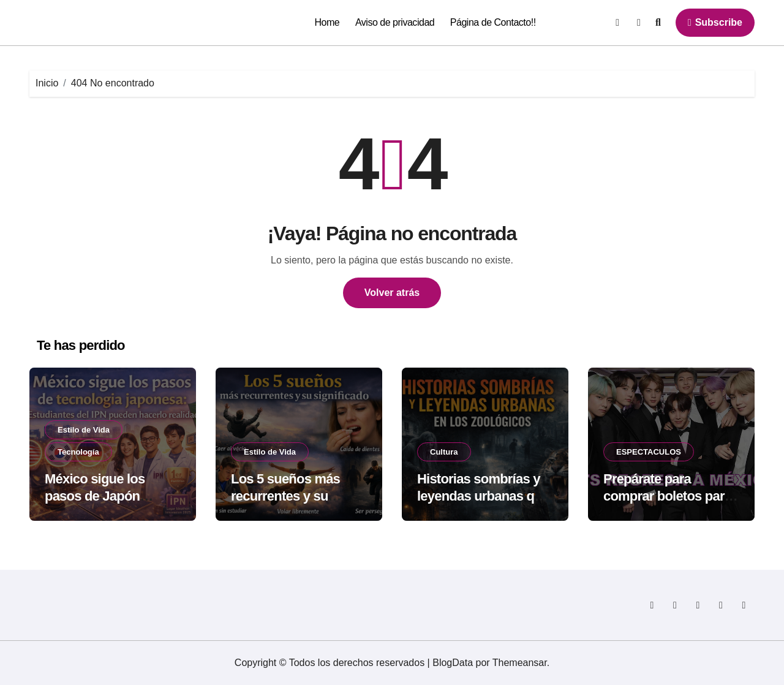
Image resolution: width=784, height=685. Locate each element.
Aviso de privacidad (395, 22)
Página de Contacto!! (493, 22)
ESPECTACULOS (649, 452)
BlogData (453, 663)
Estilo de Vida (84, 430)
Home (327, 22)
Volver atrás (392, 293)
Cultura (444, 452)
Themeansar (520, 663)
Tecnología (78, 452)
